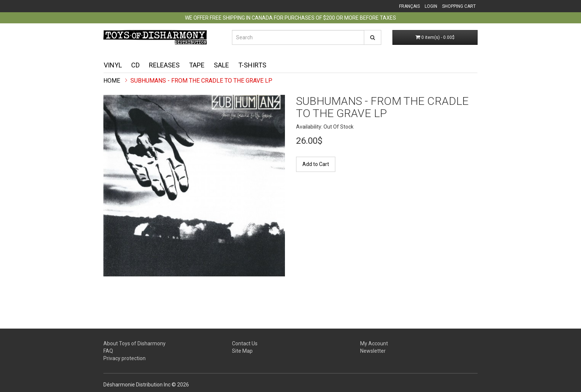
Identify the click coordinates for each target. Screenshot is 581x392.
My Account (374, 343)
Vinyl (113, 65)
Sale (221, 65)
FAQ (108, 351)
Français (409, 6)
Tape (197, 65)
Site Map (242, 351)
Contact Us (245, 343)
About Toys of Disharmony (135, 343)
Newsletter (373, 351)
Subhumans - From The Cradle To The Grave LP (201, 81)
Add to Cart (316, 164)
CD (135, 65)
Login (431, 6)
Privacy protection (124, 358)
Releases (164, 65)
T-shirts (252, 65)
